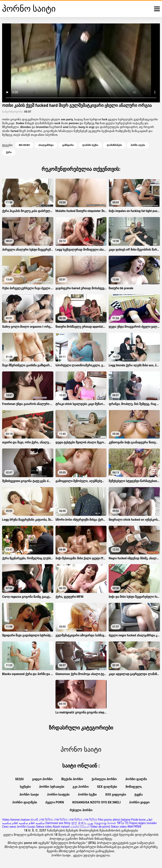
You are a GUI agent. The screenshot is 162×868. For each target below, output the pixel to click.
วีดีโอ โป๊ (122, 823)
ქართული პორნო (104, 779)
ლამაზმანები (114, 145)
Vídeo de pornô (100, 827)
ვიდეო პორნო (42, 779)
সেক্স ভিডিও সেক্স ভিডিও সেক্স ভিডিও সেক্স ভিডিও (68, 820)
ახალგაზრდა (46, 145)
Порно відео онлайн (143, 823)
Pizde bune (138, 820)
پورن (90, 823)
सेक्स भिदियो (134, 827)
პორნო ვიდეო (139, 802)
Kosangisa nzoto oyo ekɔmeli (97, 802)
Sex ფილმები (107, 787)
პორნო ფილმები (25, 802)
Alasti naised (61, 827)
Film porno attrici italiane (114, 820)
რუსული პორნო (81, 810)
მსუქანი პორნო (72, 779)
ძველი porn (55, 802)
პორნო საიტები (58, 795)
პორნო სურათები (52, 787)
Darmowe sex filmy (58, 823)
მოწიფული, (134, 787)
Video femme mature (16, 820)
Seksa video (44, 827)
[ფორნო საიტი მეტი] (157, 9)
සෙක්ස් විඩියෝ (80, 827)
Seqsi (20, 779)
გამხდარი (68, 145)
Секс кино (9, 827)
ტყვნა (138, 795)
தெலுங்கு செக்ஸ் (105, 823)
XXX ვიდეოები (116, 795)
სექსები (25, 787)
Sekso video (119, 827)
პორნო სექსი (87, 795)
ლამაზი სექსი (90, 145)
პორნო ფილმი (136, 779)
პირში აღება (138, 145)
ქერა (9, 152)
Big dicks (24, 145)
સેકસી (34, 820)
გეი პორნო (81, 787)
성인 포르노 (79, 823)
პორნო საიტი (29, 795)
